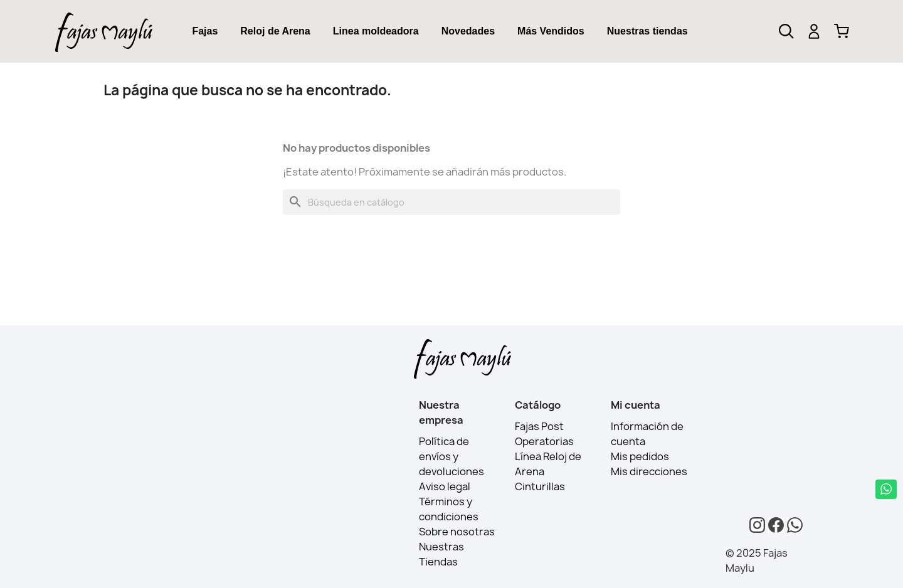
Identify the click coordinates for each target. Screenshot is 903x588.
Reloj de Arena (275, 31)
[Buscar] (451, 202)
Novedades (468, 31)
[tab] (205, 31)
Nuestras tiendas (647, 31)
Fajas (205, 31)
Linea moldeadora (376, 31)
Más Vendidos (551, 31)
